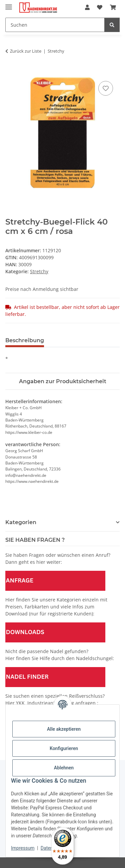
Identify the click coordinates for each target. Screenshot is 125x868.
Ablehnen (64, 768)
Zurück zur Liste (26, 51)
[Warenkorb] (113, 7)
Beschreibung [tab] (25, 340)
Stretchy (39, 271)
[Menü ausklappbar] (9, 4)
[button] (87, 7)
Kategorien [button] (21, 522)
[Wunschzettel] (100, 7)
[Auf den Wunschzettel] (106, 88)
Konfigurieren (64, 748)
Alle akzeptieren (64, 729)
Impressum (23, 848)
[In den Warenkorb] (11, 72)
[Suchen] (55, 25)
